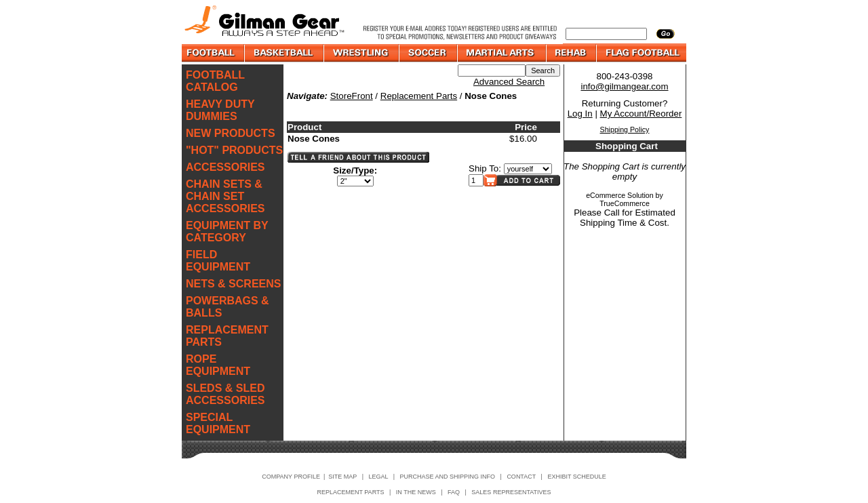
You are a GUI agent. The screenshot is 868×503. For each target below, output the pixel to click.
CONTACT (521, 477)
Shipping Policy (625, 129)
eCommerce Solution (620, 195)
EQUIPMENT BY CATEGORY (227, 232)
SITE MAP (342, 477)
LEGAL (378, 477)
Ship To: (485, 168)
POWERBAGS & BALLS (228, 307)
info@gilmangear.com (624, 86)
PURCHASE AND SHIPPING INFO (448, 477)
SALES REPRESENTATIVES (511, 492)
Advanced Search (509, 82)
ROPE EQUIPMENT (218, 365)
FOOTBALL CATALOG (215, 81)
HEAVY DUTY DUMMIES (220, 110)
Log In (580, 114)
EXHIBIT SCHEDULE (576, 477)
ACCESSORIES (225, 167)
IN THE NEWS (416, 492)
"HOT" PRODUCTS (234, 150)
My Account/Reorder (641, 114)
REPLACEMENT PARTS (227, 336)
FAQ (454, 492)
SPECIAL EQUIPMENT (218, 423)
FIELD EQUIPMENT (218, 261)
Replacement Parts (419, 96)
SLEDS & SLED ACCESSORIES (225, 394)
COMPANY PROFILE (291, 477)
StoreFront (352, 96)
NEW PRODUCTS (231, 133)
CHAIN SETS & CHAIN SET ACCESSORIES (225, 196)
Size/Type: (355, 170)
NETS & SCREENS (233, 284)
